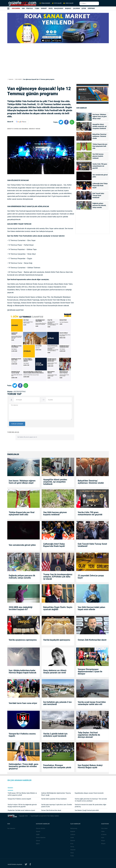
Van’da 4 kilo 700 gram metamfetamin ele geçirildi (100, 166)
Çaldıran (73, 834)
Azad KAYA (44, 816)
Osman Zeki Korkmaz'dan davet (92, 640)
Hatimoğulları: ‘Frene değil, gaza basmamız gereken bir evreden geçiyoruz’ (24, 766)
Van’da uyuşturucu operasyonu (23, 640)
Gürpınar (73, 850)
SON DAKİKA (16, 8)
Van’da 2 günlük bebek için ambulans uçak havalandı (55, 735)
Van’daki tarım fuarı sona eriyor (23, 703)
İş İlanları (104, 834)
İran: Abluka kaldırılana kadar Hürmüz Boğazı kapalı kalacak (23, 672)
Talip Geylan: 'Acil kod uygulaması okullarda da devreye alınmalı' (89, 735)
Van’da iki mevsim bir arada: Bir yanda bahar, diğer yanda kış (91, 806)
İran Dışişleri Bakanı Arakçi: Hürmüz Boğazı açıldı (90, 766)
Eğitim (38, 844)
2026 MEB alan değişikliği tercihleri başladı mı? (21, 608)
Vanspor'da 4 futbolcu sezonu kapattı (22, 735)
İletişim (103, 844)
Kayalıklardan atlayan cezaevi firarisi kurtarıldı (89, 793)
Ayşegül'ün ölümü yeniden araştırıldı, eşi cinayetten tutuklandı (100, 126)
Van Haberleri (11, 828)
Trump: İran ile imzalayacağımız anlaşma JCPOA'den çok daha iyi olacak (58, 577)
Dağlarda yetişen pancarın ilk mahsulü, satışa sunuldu (99, 205)
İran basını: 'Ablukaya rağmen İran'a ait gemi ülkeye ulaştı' (100, 117)
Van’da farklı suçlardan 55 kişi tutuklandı (54, 799)
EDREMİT (44, 8)
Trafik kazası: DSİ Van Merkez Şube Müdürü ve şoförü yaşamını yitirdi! (22, 794)
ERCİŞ (51, 8)
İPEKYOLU (30, 8)
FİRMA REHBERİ (45, 3)
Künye (103, 841)
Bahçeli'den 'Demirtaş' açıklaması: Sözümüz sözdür (100, 136)
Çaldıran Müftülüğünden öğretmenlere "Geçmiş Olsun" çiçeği (56, 794)
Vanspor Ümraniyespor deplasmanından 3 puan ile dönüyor (90, 672)
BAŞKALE (68, 8)
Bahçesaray (74, 828)
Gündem (10, 788)
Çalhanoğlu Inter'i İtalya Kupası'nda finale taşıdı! (100, 186)
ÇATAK (84, 8)
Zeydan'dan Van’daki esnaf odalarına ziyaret (21, 810)
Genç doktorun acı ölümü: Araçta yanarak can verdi (55, 672)
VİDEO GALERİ (68, 3)
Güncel (38, 841)
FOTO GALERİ (57, 3)
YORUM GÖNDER (17, 424)
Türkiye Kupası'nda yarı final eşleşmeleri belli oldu (100, 146)
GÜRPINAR (91, 8)
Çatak (72, 838)
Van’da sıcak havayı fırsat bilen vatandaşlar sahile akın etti (92, 703)
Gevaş (72, 847)
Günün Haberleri (41, 838)
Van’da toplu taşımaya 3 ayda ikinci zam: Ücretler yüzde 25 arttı (57, 806)
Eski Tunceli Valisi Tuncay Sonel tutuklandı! (98, 195)
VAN (23, 8)
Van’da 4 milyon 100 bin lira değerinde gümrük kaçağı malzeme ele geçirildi (22, 806)
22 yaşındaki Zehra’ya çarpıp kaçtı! (91, 577)
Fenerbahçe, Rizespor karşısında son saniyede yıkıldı (57, 766)
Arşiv (103, 838)
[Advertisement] (58, 64)
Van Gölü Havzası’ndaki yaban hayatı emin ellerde (91, 608)
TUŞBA (37, 8)
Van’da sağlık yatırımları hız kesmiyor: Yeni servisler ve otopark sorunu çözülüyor (91, 800)
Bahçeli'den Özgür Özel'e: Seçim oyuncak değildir (58, 608)
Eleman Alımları (40, 828)
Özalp (72, 856)
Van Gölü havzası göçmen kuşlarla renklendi (98, 156)
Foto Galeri (104, 828)
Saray (72, 853)
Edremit (73, 841)
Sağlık (38, 834)
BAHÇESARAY (59, 8)
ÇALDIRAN (76, 8)
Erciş (72, 844)
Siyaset (38, 831)
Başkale (73, 831)
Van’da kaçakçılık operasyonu (57, 640)
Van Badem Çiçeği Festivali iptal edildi (87, 810)
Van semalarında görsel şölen (100, 176)
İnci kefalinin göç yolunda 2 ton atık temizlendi (57, 703)
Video (103, 831)
